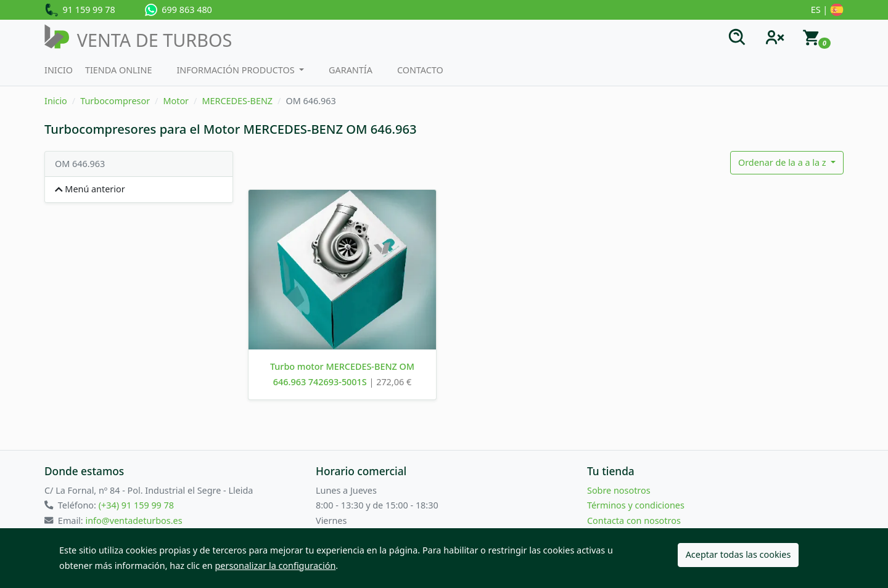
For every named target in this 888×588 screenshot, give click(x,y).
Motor (176, 101)
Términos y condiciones (636, 505)
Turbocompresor (115, 101)
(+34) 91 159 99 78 (136, 505)
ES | (827, 10)
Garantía (351, 70)
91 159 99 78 (80, 10)
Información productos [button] (236, 70)
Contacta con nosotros (634, 521)
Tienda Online (119, 70)
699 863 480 (179, 10)
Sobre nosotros (619, 490)
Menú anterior (90, 189)
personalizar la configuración (276, 566)
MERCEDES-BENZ (237, 101)
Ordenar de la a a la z (783, 162)
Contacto (420, 70)
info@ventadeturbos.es (134, 521)
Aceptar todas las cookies (738, 554)
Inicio (59, 70)
